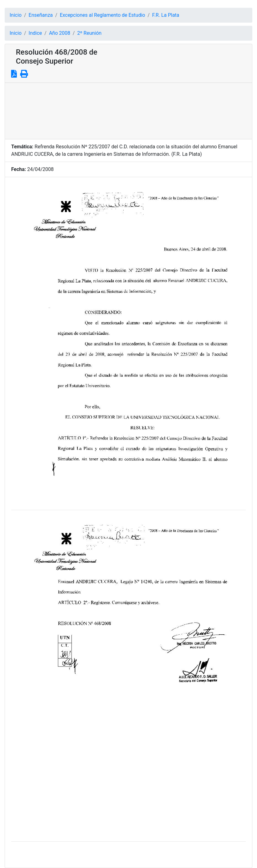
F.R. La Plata (166, 15)
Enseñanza (41, 15)
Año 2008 (60, 33)
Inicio (16, 15)
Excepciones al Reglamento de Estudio (102, 15)
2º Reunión (89, 33)
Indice (35, 33)
